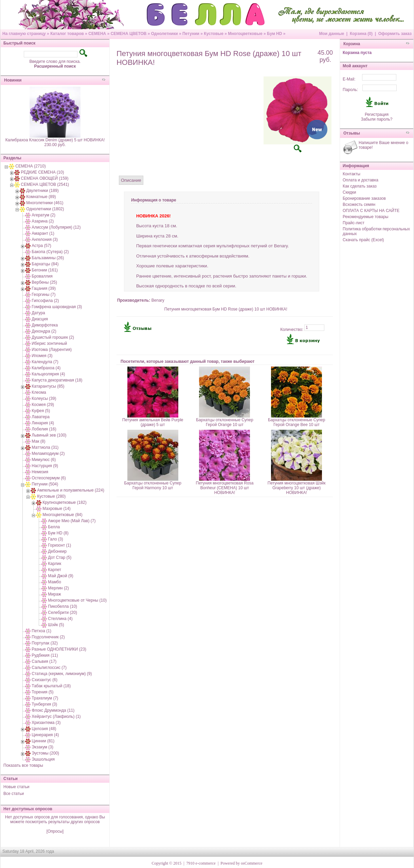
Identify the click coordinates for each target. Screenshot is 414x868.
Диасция (40, 319)
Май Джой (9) (60, 576)
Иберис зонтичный (49, 343)
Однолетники (165, 34)
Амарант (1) (43, 233)
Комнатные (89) (41, 197)
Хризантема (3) (46, 723)
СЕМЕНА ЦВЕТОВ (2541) (45, 184)
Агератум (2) (43, 215)
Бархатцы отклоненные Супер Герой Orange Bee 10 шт (297, 422)
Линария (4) (43, 423)
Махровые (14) (57, 509)
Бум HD (275, 34)
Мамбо (54, 582)
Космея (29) (43, 405)
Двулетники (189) (42, 191)
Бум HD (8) (58, 533)
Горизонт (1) (59, 545)
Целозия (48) (44, 729)
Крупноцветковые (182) (64, 502)
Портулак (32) (45, 643)
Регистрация (377, 114)
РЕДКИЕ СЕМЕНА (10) (42, 172)
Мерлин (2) (58, 588)
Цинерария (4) (45, 735)
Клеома (39, 392)
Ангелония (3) (45, 240)
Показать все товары (23, 765)
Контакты (352, 174)
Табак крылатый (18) (51, 686)
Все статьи (14, 794)
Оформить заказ (395, 34)
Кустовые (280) (51, 496)
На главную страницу (24, 34)
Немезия (40, 472)
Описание (131, 180)
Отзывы (352, 133)
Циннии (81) (43, 741)
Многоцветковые (245, 34)
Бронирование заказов (364, 198)
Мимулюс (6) (44, 460)
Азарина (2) (43, 221)
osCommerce (251, 863)
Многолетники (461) (45, 203)
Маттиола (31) (45, 447)
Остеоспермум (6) (49, 478)
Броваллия (42, 276)
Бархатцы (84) (45, 264)
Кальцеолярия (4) (48, 374)
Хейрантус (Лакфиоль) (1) (56, 716)
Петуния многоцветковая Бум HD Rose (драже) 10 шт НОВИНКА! (226, 309)
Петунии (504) (45, 484)
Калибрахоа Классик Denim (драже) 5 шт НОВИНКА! (55, 140)
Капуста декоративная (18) (57, 380)
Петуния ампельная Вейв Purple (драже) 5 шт (153, 422)
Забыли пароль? (377, 119)
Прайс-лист (354, 223)
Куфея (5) (41, 411)
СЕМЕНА (97, 34)
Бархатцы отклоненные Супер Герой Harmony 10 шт (153, 485)
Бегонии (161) (45, 270)
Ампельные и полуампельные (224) (71, 490)
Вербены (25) (44, 282)
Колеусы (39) (44, 398)
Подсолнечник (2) (48, 637)
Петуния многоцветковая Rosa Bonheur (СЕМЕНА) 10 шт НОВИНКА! (225, 488)
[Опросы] (55, 831)
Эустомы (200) (45, 753)
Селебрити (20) (62, 613)
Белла (54, 527)
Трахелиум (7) (45, 698)
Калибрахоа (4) (46, 368)
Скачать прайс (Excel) (363, 240)
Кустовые (214, 34)
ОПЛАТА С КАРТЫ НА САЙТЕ (371, 211)
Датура (38, 313)
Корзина (352, 44)
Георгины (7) (43, 295)
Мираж (54, 594)
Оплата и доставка (361, 180)
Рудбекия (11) (45, 655)
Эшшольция (43, 759)
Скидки (349, 192)
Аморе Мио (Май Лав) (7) (72, 521)
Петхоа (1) (41, 631)
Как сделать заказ (360, 186)
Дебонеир (57, 551)
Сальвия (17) (44, 661)
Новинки (13, 80)
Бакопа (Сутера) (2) (50, 252)
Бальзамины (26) (48, 258)
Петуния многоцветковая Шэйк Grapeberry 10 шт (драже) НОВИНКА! (297, 488)
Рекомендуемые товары (365, 217)
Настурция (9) (45, 466)
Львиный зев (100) (49, 435)
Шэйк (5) (56, 625)
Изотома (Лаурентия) (52, 350)
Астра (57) (41, 246)
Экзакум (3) (42, 747)
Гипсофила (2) (45, 301)
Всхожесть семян (359, 205)
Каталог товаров (67, 34)
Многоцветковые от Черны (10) (77, 600)
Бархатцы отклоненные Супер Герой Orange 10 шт (225, 422)
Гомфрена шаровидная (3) (57, 307)
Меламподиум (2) (48, 454)
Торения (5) (42, 692)
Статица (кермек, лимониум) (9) (62, 674)
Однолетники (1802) (45, 209)
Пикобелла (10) (62, 606)
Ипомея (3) (42, 356)
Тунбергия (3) (44, 704)
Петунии (191, 34)
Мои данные (331, 34)
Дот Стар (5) (60, 557)
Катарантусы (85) (48, 386)
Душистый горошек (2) (53, 337)
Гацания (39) (44, 288)
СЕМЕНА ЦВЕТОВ (129, 34)
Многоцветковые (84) (62, 515)
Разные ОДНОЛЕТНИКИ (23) (59, 649)
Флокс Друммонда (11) (53, 710)
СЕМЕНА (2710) (30, 166)
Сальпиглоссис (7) (49, 668)
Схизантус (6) (44, 680)
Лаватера (41, 417)
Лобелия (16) (44, 429)
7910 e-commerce (201, 863)
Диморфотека (45, 325)
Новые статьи (16, 787)
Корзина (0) (361, 34)
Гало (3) (55, 539)
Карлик (55, 564)
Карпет (55, 570)
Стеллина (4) (60, 619)
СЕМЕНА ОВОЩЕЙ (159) (44, 178)
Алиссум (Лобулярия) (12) (56, 227)
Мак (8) (38, 441)
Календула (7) (45, 362)
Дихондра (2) (44, 331)
